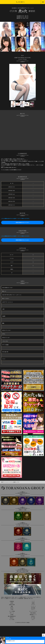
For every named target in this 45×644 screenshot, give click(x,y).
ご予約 (12, 610)
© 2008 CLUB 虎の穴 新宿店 (23, 623)
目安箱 (12, 615)
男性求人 (12, 618)
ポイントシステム (33, 611)
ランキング (33, 606)
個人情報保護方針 (12, 616)
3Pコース (12, 613)
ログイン (33, 610)
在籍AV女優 (12, 605)
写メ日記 (33, 618)
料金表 (12, 608)
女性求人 (33, 616)
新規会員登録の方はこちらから (22, 223)
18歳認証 (12, 601)
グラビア (33, 605)
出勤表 (12, 603)
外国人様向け (33, 613)
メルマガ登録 (12, 611)
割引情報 (33, 608)
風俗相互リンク (33, 615)
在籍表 (33, 603)
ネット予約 (12, 620)
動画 (12, 606)
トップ (33, 601)
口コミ (33, 620)
